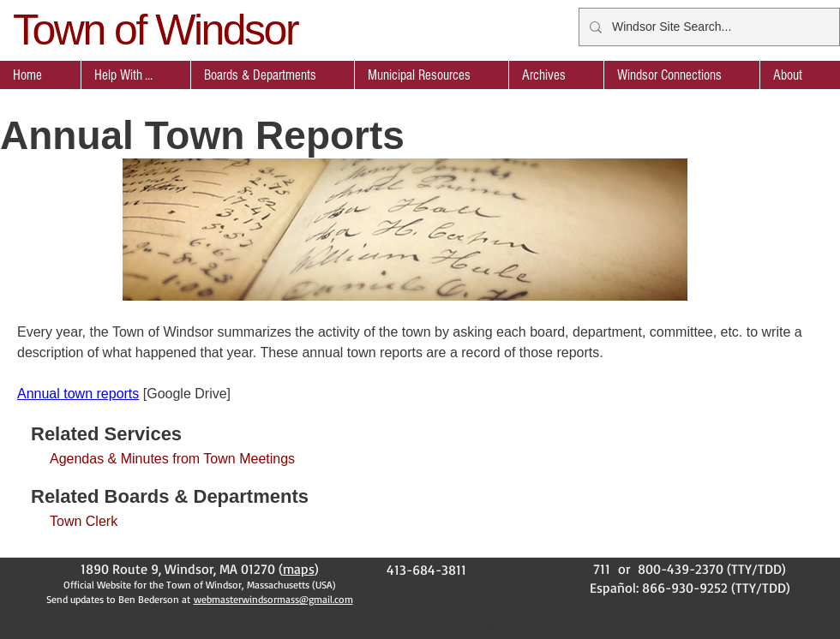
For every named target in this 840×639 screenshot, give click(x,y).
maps (299, 569)
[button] (272, 75)
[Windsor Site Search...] (708, 27)
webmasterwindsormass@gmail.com (273, 599)
